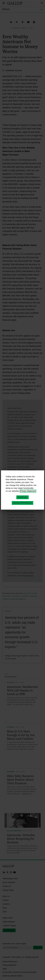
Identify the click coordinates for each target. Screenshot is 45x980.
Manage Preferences (22, 503)
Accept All (22, 497)
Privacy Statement (28, 491)
